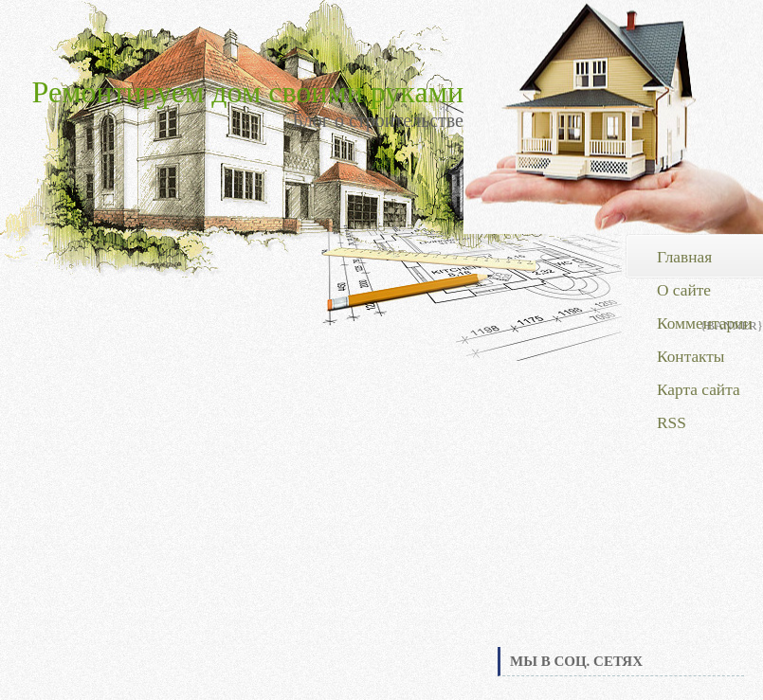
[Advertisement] (621, 501)
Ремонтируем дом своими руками (248, 92)
